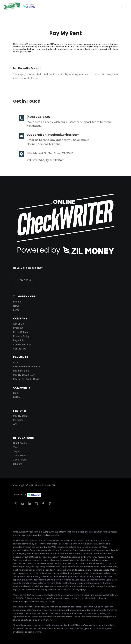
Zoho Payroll (20, 460)
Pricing (17, 302)
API (15, 424)
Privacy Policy (21, 336)
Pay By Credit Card (24, 375)
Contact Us (25, 280)
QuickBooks (20, 443)
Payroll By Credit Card (26, 379)
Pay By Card (20, 416)
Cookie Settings (22, 345)
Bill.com (18, 464)
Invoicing (18, 420)
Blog (16, 393)
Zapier (17, 451)
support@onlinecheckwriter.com (53, 135)
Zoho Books (20, 456)
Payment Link (21, 371)
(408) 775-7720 (38, 117)
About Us (18, 324)
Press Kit (18, 328)
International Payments (27, 367)
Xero (16, 447)
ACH (16, 362)
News (16, 306)
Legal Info (19, 340)
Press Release (21, 332)
